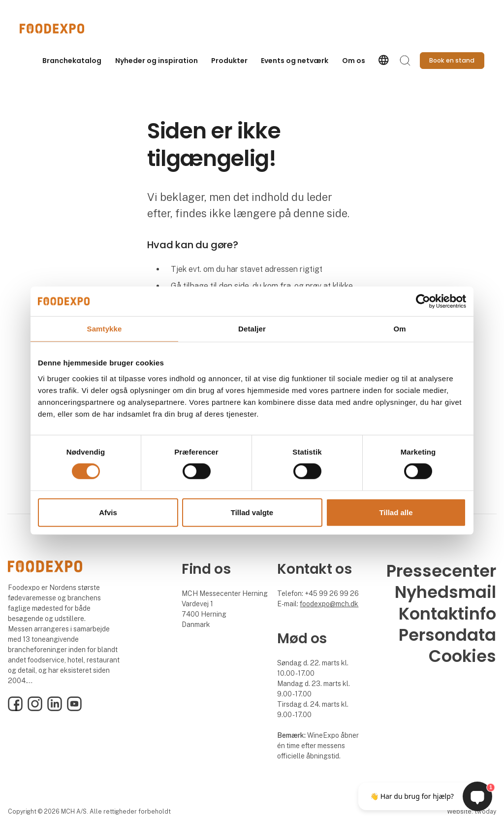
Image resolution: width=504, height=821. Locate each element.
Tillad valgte (252, 512)
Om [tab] (399, 328)
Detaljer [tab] (252, 328)
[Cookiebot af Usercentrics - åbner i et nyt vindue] (423, 301)
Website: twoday (472, 811)
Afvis (108, 512)
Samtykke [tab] (105, 328)
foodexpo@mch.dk (329, 604)
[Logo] (59, 29)
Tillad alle (396, 512)
